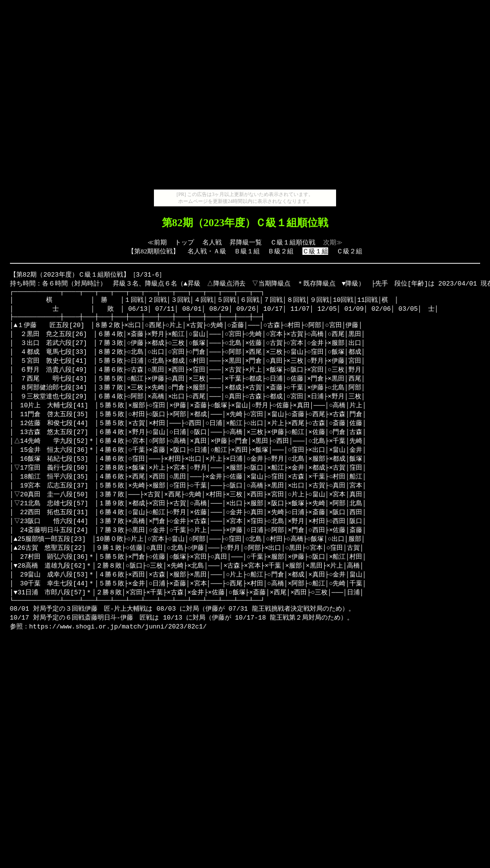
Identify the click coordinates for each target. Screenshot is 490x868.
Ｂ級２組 (281, 251)
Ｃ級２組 (349, 251)
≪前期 (157, 242)
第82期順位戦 (153, 251)
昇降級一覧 (246, 242)
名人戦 (212, 242)
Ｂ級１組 (247, 251)
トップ (184, 242)
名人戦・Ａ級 (207, 251)
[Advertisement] (243, 97)
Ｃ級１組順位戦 (293, 242)
